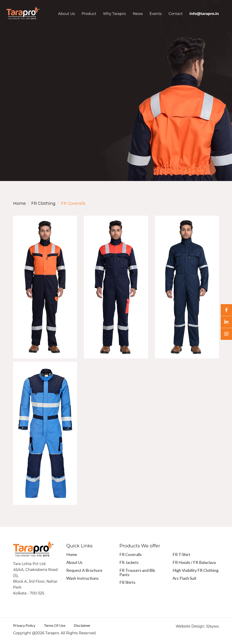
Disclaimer (82, 625)
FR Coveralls (131, 554)
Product (89, 14)
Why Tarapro (115, 14)
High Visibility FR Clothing (195, 570)
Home (19, 203)
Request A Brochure (84, 570)
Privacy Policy (24, 625)
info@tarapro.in (204, 14)
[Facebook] (226, 310)
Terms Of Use (55, 625)
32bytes (212, 626)
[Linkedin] (226, 322)
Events (156, 14)
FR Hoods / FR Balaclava (194, 562)
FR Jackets (129, 562)
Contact (176, 14)
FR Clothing (43, 203)
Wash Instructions (82, 578)
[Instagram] (226, 334)
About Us (66, 14)
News (138, 14)
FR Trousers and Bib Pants (137, 572)
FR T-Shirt (181, 554)
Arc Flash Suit (185, 578)
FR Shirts (127, 582)
